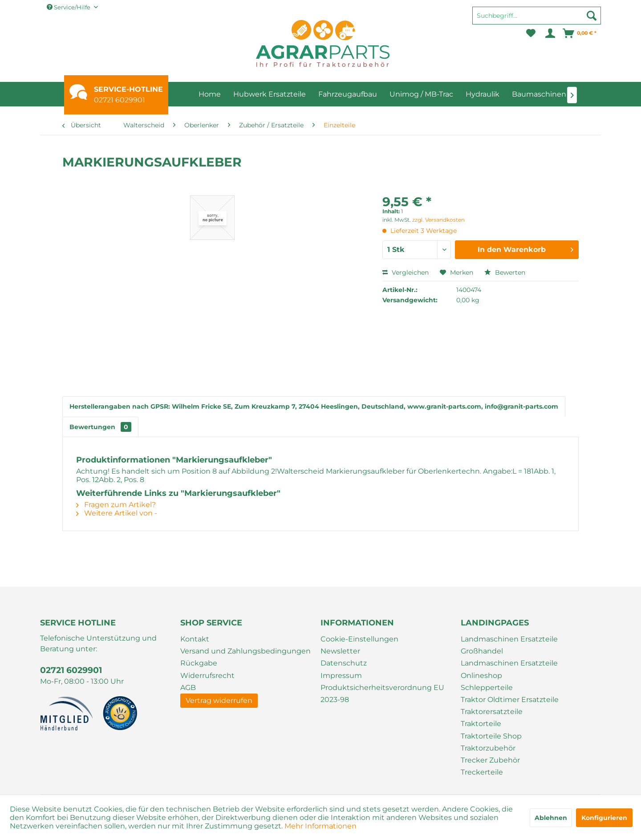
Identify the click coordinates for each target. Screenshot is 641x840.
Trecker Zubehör (490, 760)
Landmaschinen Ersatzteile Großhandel (509, 645)
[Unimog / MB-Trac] (421, 94)
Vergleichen (406, 272)
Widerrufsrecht (207, 676)
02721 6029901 (120, 100)
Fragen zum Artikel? (116, 505)
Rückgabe (199, 663)
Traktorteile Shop (491, 736)
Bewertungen (100, 427)
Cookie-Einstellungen (359, 639)
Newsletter (340, 651)
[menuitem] (537, 20)
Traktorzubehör (488, 748)
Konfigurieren (604, 818)
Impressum (341, 676)
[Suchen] (592, 16)
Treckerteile (482, 772)
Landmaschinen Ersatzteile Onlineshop (509, 669)
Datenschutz (344, 663)
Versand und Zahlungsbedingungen (245, 651)
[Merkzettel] (531, 33)
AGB (188, 688)
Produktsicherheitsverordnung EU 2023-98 (382, 694)
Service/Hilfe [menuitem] (69, 7)
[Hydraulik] (483, 94)
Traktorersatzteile (492, 712)
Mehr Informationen (320, 826)
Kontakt (195, 639)
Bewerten (505, 272)
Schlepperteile (487, 688)
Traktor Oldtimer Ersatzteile (510, 700)
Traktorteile (481, 724)
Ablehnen (551, 818)
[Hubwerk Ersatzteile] (270, 94)
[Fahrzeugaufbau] (348, 94)
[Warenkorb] (580, 33)
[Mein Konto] (550, 33)
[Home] (210, 94)
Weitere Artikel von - (117, 513)
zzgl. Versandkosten (438, 220)
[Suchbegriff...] (537, 16)
